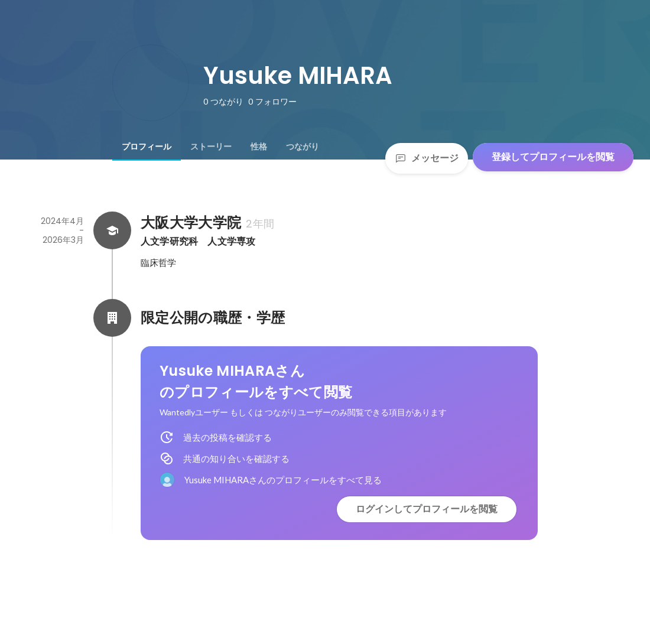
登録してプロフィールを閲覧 (553, 157)
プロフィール (147, 147)
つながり (303, 147)
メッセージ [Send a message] (427, 158)
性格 (259, 147)
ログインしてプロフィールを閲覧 (427, 509)
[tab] (147, 147)
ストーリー (211, 147)
